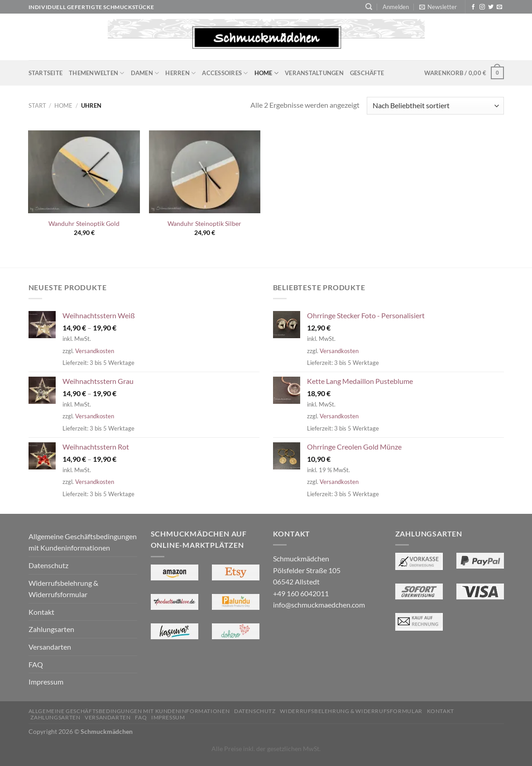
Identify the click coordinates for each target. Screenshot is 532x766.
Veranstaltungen (314, 73)
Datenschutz (48, 565)
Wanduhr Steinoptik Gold (84, 223)
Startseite (46, 73)
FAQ (36, 664)
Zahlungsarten (51, 629)
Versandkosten (95, 351)
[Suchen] (369, 7)
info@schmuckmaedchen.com (319, 605)
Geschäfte (367, 73)
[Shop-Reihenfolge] (435, 106)
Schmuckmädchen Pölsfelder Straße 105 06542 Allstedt (307, 570)
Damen (145, 73)
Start (37, 105)
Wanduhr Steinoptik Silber (204, 223)
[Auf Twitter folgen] (491, 7)
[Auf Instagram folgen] (482, 7)
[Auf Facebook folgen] (473, 7)
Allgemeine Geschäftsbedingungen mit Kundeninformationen (83, 542)
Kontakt (41, 612)
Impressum (46, 682)
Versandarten (50, 647)
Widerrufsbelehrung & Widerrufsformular (63, 589)
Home (266, 73)
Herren (180, 73)
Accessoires (225, 73)
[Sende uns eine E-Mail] (499, 7)
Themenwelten (97, 73)
